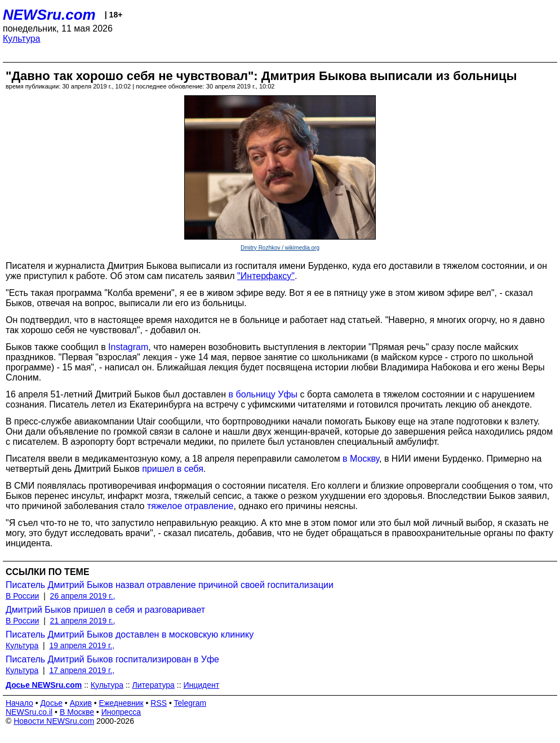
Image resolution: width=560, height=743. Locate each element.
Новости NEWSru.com (54, 721)
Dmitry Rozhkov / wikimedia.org (280, 248)
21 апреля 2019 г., (83, 621)
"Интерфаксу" (266, 276)
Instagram (128, 347)
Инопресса (121, 712)
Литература (154, 685)
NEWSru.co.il (29, 712)
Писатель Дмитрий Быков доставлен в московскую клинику (130, 634)
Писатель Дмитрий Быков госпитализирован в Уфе (112, 659)
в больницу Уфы (263, 394)
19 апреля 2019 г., (82, 645)
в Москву (361, 459)
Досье (51, 703)
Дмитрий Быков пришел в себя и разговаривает (105, 610)
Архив (81, 703)
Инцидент (201, 685)
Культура (22, 39)
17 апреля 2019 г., (82, 670)
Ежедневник (121, 703)
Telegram (190, 703)
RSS (159, 703)
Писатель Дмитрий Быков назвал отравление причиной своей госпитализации (170, 585)
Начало (19, 703)
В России (22, 596)
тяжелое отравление (190, 506)
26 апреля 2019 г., (83, 596)
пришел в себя (173, 469)
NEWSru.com (49, 15)
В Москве (77, 712)
